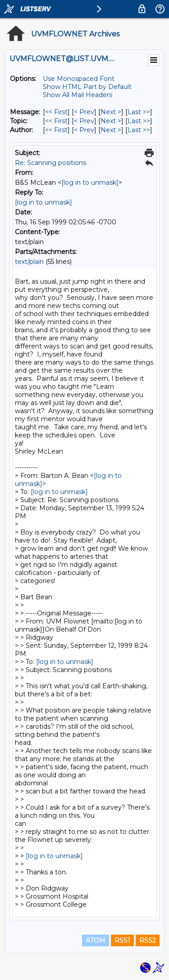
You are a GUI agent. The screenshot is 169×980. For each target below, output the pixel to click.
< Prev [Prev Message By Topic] (84, 121)
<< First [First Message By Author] (56, 130)
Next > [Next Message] (111, 112)
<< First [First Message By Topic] (56, 121)
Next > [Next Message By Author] (111, 130)
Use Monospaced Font (79, 79)
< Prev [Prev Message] (84, 112)
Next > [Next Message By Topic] (111, 121)
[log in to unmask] (90, 183)
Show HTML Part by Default (87, 87)
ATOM (96, 940)
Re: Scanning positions (50, 163)
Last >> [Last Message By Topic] (139, 121)
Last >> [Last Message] (139, 112)
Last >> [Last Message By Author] (139, 130)
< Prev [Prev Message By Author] (84, 130)
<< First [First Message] (56, 112)
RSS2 (148, 940)
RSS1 (122, 940)
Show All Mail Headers (78, 95)
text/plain (29, 262)
